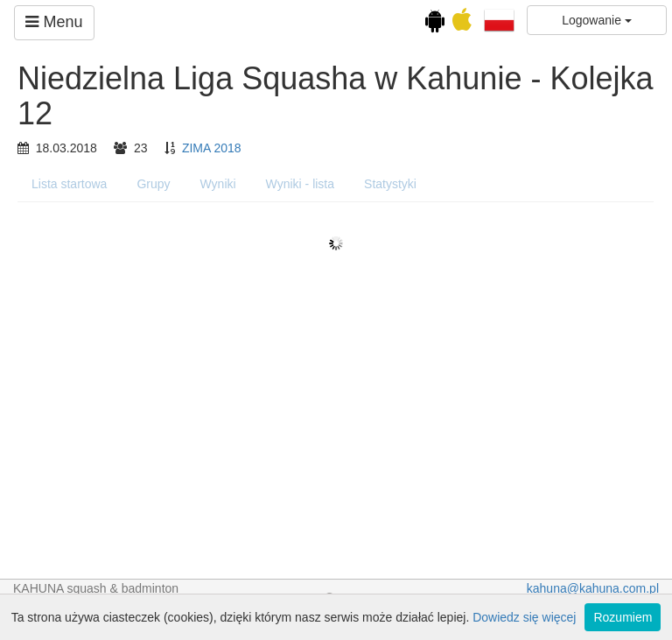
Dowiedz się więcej (524, 617)
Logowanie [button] (597, 20)
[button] (499, 19)
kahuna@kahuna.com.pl (593, 588)
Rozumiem (623, 617)
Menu (54, 22)
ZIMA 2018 (212, 148)
